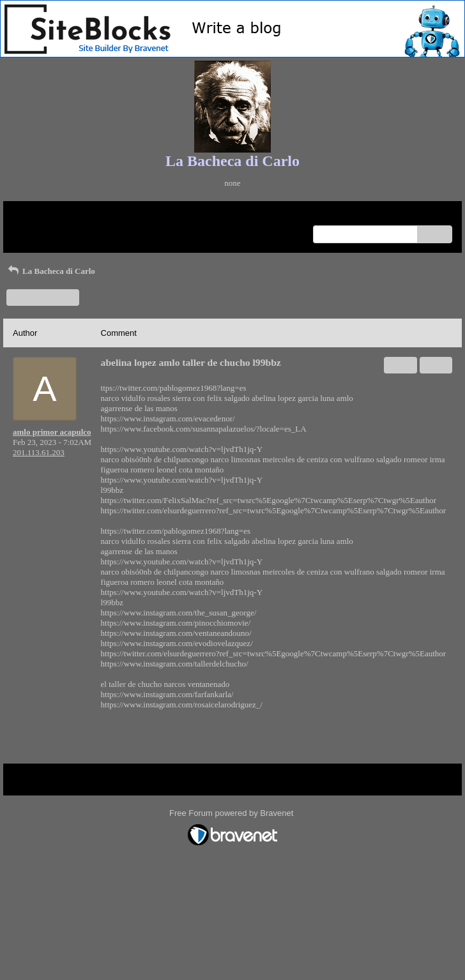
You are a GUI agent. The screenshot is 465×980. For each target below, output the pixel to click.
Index (93, 215)
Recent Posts (34, 230)
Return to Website (42, 215)
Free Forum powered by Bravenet (232, 813)
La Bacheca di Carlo (51, 271)
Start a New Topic (43, 297)
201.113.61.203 (39, 452)
